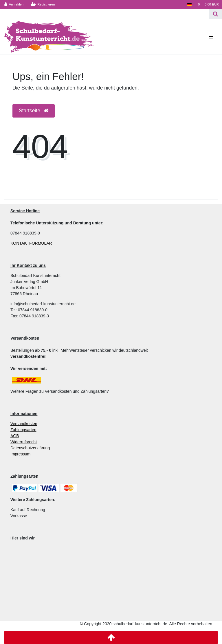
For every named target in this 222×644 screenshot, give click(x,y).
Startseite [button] (34, 111)
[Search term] (104, 14)
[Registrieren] (43, 4)
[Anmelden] (14, 4)
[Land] (189, 4)
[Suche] (215, 14)
